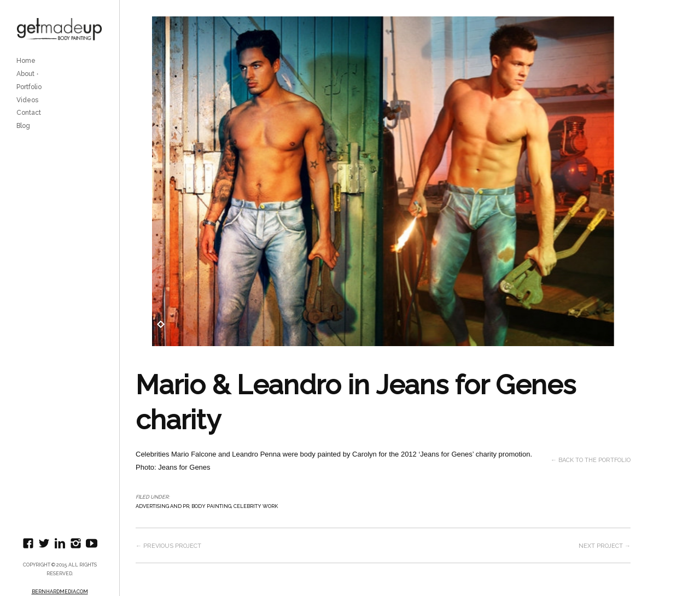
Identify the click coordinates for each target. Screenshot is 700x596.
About (25, 74)
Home (26, 61)
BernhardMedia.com (60, 592)
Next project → (605, 546)
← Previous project (168, 546)
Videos (27, 100)
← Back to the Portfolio (591, 460)
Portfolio (29, 87)
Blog (23, 126)
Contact (29, 113)
